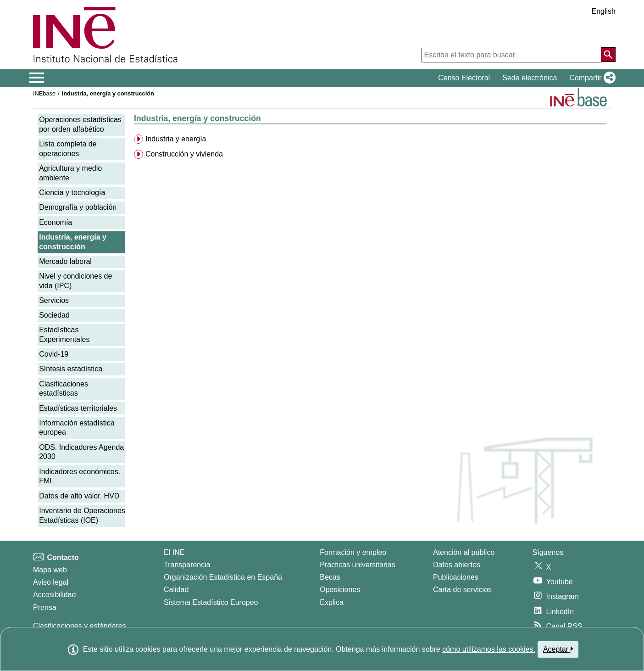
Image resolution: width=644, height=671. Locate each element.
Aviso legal (51, 582)
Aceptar (558, 649)
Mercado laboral (65, 261)
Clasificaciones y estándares (80, 626)
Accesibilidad (54, 595)
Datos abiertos (457, 565)
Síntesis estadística (71, 369)
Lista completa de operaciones (68, 149)
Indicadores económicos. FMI (80, 476)
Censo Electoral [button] (464, 78)
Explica (332, 602)
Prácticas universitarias (358, 565)
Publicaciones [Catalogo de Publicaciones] (456, 577)
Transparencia (187, 565)
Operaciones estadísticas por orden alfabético (80, 124)
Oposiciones (340, 590)
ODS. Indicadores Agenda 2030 (81, 452)
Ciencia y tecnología (72, 193)
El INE (174, 552)
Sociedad (54, 315)
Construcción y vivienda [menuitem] (184, 154)
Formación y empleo (353, 552)
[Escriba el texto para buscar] (511, 55)
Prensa (45, 607)
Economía (56, 222)
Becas (330, 577)
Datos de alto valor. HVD (79, 496)
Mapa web (50, 570)
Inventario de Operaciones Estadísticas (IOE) (82, 515)
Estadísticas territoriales (78, 408)
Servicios (54, 300)
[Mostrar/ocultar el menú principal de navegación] (37, 78)
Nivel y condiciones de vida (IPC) (75, 281)
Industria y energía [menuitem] (176, 139)
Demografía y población (78, 207)
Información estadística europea (77, 428)
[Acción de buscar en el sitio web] (608, 55)
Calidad (176, 590)
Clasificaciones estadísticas (64, 389)
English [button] (604, 11)
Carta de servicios (462, 590)
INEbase (44, 93)
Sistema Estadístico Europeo (211, 602)
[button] (591, 78)
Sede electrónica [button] (530, 78)
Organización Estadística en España (223, 577)
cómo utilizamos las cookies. (489, 649)
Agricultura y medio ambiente (70, 173)
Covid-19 (54, 354)
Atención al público (464, 552)
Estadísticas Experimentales (64, 335)
